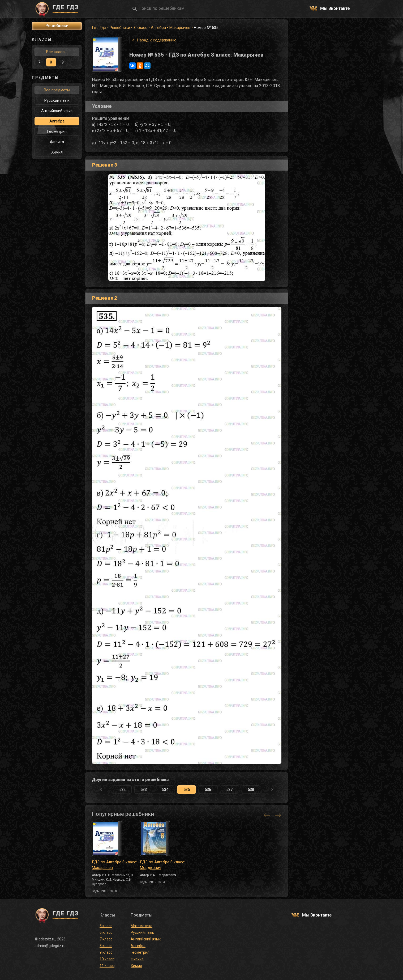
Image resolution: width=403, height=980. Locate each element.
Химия (57, 152)
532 (122, 790)
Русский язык (57, 100)
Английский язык (57, 111)
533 (144, 790)
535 (187, 790)
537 (229, 790)
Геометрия (57, 131)
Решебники (120, 28)
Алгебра (158, 28)
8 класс (140, 28)
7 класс (106, 939)
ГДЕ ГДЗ (57, 9)
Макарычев (180, 28)
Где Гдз (99, 28)
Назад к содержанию (157, 40)
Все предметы (57, 90)
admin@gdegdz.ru (50, 946)
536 (208, 790)
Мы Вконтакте (335, 9)
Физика (57, 142)
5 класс (106, 926)
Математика (142, 926)
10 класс (107, 959)
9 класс (106, 952)
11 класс (107, 966)
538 (251, 790)
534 (165, 790)
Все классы (57, 52)
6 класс (106, 932)
